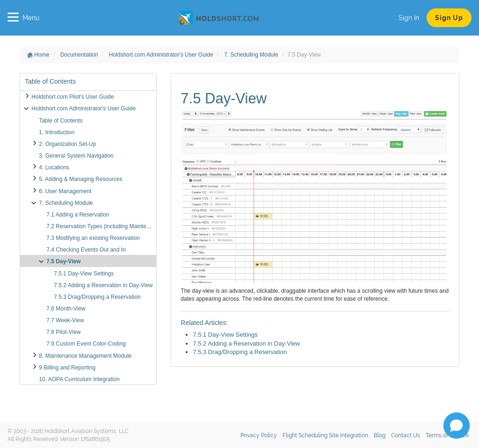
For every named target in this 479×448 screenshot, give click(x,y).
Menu (23, 18)
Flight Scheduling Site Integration (325, 435)
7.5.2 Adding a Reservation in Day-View (103, 285)
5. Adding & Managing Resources (80, 179)
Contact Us (406, 435)
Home (38, 55)
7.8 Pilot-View (63, 332)
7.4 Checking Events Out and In (86, 250)
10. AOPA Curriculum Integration (79, 379)
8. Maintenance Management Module (85, 356)
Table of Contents (61, 121)
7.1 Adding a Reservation (78, 215)
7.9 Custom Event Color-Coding (86, 344)
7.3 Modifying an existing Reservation (93, 238)
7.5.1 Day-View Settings (84, 274)
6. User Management (65, 191)
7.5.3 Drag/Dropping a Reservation (97, 297)
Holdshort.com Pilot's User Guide (73, 97)
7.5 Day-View (63, 261)
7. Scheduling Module (252, 55)
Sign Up (449, 18)
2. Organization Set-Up (67, 144)
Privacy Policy (259, 435)
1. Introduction (57, 132)
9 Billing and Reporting (67, 368)
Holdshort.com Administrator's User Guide (162, 55)
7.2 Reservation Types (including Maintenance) (105, 226)
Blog (380, 435)
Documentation (80, 55)
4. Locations (54, 167)
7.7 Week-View (65, 320)
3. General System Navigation (76, 156)
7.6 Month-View (66, 309)
